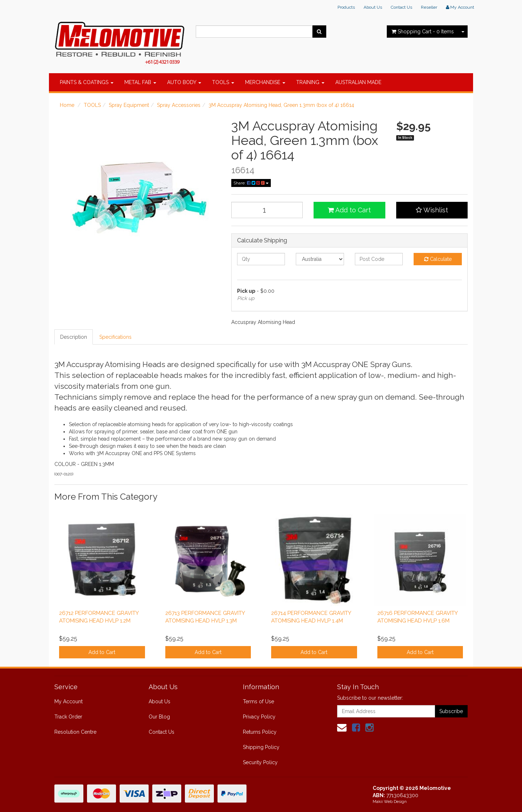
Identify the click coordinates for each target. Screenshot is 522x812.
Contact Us (401, 7)
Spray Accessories (179, 105)
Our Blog (159, 717)
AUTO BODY (184, 82)
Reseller (429, 7)
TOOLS (223, 82)
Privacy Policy (259, 717)
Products (346, 7)
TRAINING (310, 82)
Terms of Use (258, 701)
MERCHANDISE (265, 82)
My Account (69, 701)
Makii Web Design (390, 802)
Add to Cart (349, 210)
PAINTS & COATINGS (87, 82)
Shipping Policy (261, 747)
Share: (251, 183)
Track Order (68, 717)
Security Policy (260, 762)
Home (67, 105)
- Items (423, 32)
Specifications (115, 337)
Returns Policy (260, 732)
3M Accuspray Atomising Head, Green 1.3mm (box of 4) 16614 (281, 105)
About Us (373, 7)
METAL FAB (140, 82)
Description (74, 337)
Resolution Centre (75, 732)
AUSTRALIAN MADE (358, 82)
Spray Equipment (129, 105)
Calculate (438, 259)
